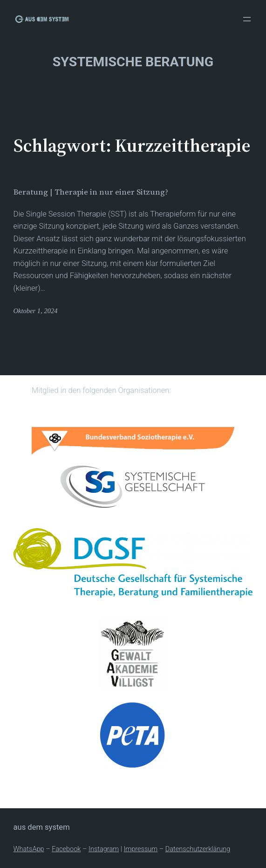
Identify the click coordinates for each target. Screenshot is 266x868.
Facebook (66, 849)
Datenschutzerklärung (198, 849)
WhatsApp (29, 849)
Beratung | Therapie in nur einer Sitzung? (91, 192)
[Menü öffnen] (247, 19)
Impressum (140, 849)
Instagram (104, 849)
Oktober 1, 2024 (36, 311)
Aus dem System (42, 827)
